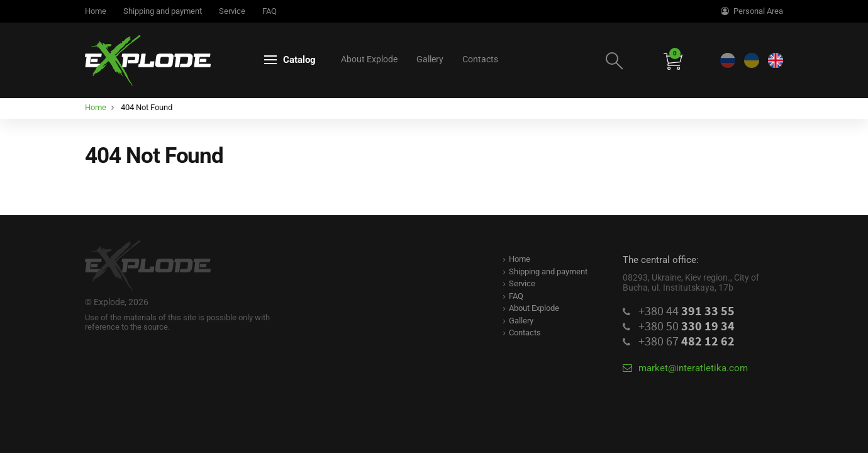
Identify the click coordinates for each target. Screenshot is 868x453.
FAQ (270, 11)
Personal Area (752, 11)
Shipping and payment (163, 11)
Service (232, 11)
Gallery (430, 59)
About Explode (369, 59)
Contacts (480, 59)
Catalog (290, 60)
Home (96, 11)
